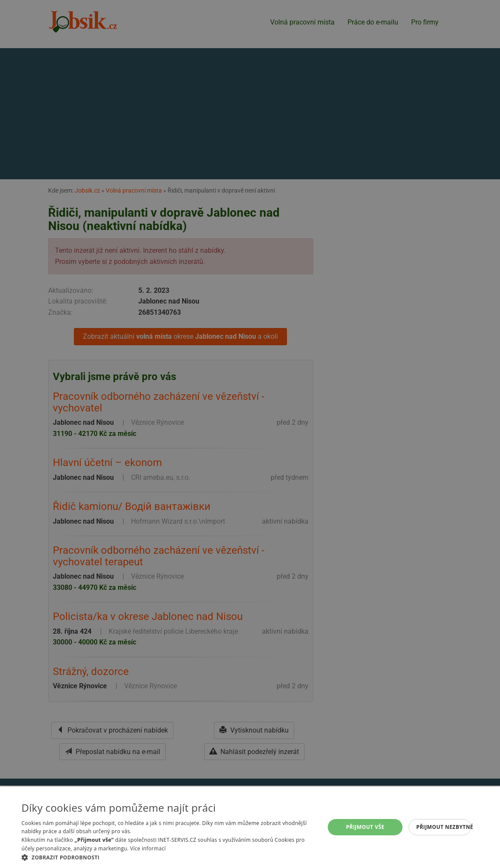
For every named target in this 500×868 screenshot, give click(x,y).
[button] (169, 857)
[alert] (250, 434)
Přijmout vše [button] (365, 827)
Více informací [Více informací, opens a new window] (148, 848)
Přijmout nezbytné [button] (444, 827)
